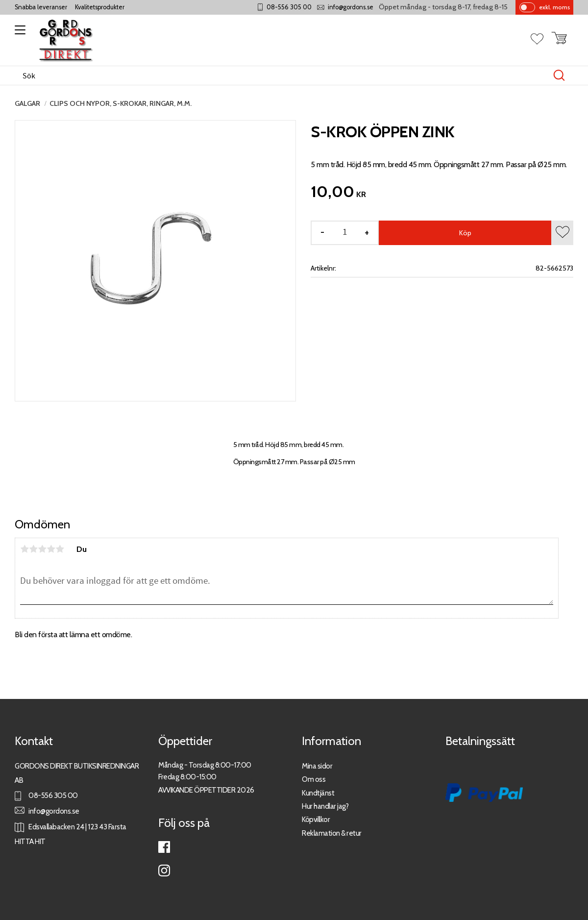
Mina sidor (317, 766)
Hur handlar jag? (325, 806)
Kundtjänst (318, 793)
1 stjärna (24, 549)
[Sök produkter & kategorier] (284, 75)
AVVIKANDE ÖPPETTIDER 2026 (206, 790)
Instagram (164, 870)
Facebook (164, 847)
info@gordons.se (351, 7)
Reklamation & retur (332, 833)
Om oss (314, 779)
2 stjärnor (33, 549)
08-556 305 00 (289, 7)
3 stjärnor (42, 549)
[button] (18, 33)
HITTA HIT (30, 841)
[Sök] (559, 75)
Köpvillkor (316, 819)
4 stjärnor (51, 549)
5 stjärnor (60, 549)
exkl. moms (554, 7)
